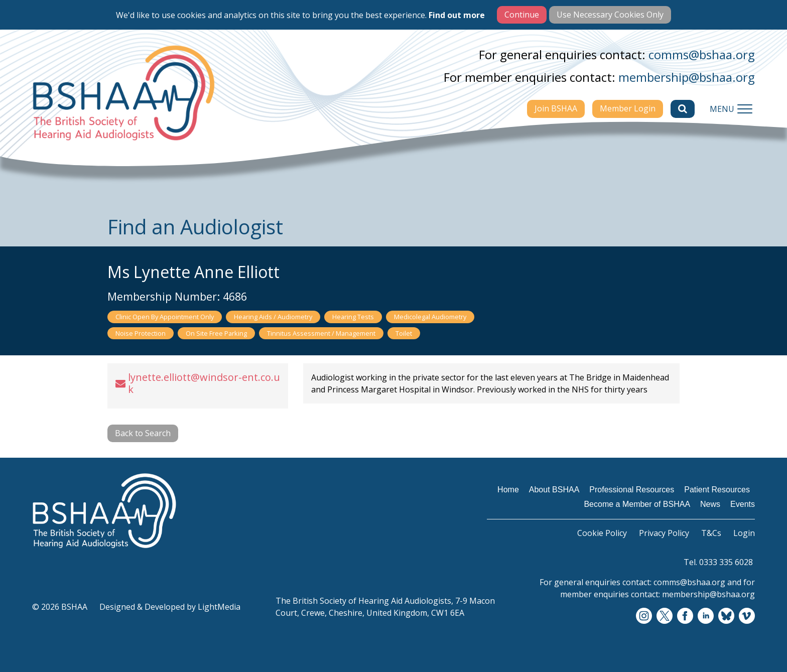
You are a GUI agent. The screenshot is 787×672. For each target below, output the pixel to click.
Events (743, 504)
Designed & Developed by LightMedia (170, 607)
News (710, 504)
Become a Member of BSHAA (637, 504)
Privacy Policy (664, 533)
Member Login (628, 108)
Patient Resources (717, 490)
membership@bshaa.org (687, 77)
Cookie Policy (602, 533)
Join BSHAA (556, 108)
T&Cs (711, 533)
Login (744, 533)
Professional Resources (632, 490)
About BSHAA (554, 490)
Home (508, 490)
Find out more (457, 15)
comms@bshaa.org (702, 54)
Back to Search (143, 433)
